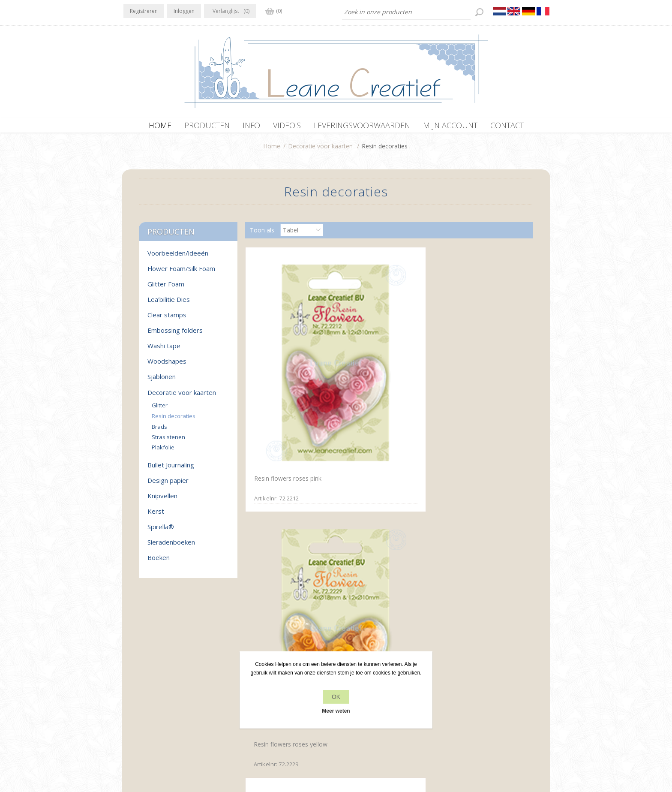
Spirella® (161, 531)
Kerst (156, 515)
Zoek (452, 679)
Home (272, 150)
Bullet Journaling (171, 469)
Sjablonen (162, 381)
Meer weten (336, 711)
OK (336, 697)
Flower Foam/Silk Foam (181, 273)
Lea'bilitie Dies (169, 304)
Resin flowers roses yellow (384, 375)
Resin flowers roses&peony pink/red (480, 378)
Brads (159, 431)
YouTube (182, 662)
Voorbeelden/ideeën (178, 257)
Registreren (144, 11)
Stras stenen (168, 441)
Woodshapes (167, 365)
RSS (165, 662)
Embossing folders (175, 334)
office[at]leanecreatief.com (161, 697)
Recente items (465, 663)
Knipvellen (162, 500)
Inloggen (184, 11)
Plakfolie (163, 452)
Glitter (160, 410)
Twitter (148, 662)
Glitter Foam (166, 288)
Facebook (132, 662)
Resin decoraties (174, 420)
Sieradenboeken (171, 546)
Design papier (168, 485)
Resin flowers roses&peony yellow (290, 533)
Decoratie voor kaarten (320, 150)
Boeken (159, 562)
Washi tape (164, 350)
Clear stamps (167, 319)
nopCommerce (298, 746)
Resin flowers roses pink (286, 374)
